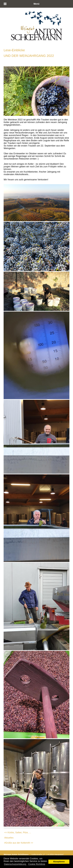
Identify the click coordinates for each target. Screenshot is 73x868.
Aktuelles (9, 838)
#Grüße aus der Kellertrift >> (19, 843)
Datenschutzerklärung (15, 864)
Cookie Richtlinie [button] (37, 864)
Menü (36, 4)
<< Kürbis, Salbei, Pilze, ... (18, 833)
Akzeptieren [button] (59, 862)
